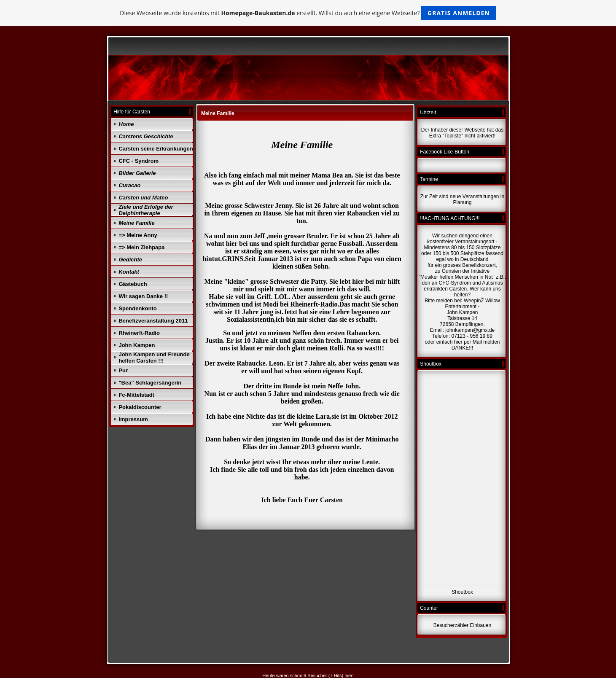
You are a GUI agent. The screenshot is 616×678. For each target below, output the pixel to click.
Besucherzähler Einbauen (462, 625)
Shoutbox (462, 592)
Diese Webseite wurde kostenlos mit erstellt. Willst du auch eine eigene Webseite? (308, 13)
